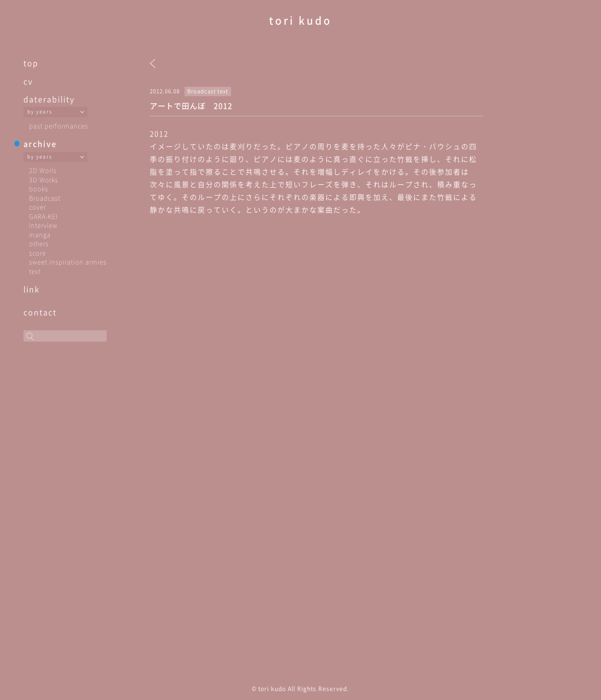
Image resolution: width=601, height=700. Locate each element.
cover (38, 207)
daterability (49, 99)
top (31, 63)
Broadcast (45, 198)
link (32, 289)
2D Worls (43, 170)
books (39, 188)
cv (28, 81)
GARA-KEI (43, 216)
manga (40, 234)
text (35, 271)
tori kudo (300, 20)
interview (43, 225)
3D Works (44, 179)
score (38, 253)
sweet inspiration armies (68, 262)
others (39, 243)
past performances (59, 126)
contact (40, 312)
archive (40, 144)
